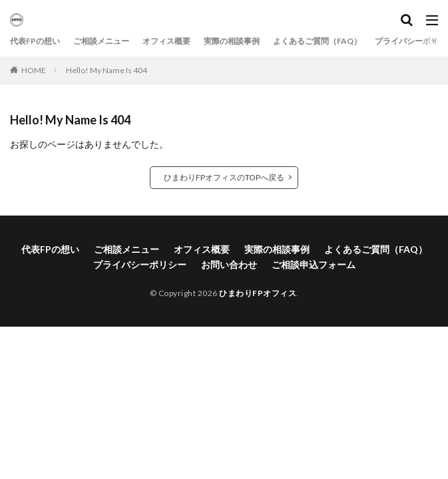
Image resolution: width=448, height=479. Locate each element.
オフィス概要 (166, 41)
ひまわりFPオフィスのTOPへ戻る (224, 177)
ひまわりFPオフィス (258, 293)
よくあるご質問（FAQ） (317, 41)
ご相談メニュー (101, 41)
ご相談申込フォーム (314, 264)
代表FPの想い (35, 41)
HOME (34, 70)
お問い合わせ (229, 264)
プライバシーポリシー (140, 264)
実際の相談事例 (232, 41)
